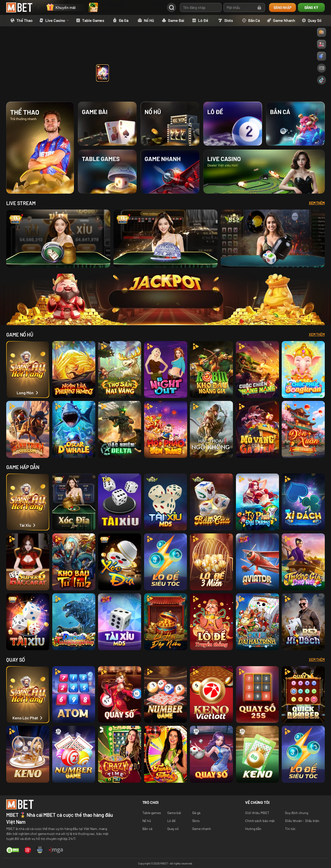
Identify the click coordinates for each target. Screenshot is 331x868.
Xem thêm (317, 334)
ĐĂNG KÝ (311, 8)
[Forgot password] (259, 7)
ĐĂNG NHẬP (282, 8)
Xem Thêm (317, 203)
